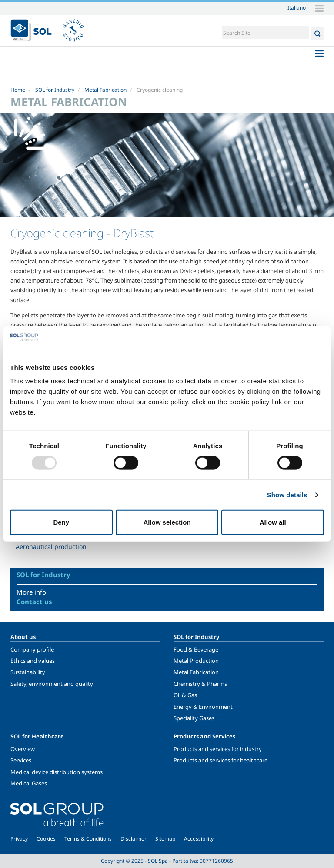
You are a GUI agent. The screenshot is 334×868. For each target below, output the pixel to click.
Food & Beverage (196, 649)
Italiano (297, 7)
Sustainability (28, 672)
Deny (61, 522)
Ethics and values (33, 661)
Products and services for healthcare (220, 760)
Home (18, 90)
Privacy (19, 839)
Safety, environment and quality (52, 684)
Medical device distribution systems (57, 772)
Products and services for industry (218, 749)
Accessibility (199, 839)
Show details (287, 494)
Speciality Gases (194, 718)
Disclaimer (134, 839)
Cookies (46, 839)
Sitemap (165, 839)
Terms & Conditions (88, 839)
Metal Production (196, 661)
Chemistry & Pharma (200, 684)
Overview (23, 749)
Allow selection (167, 522)
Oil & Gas (185, 695)
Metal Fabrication (105, 90)
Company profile (32, 649)
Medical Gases (29, 783)
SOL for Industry (55, 90)
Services (21, 760)
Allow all (273, 522)
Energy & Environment (203, 707)
